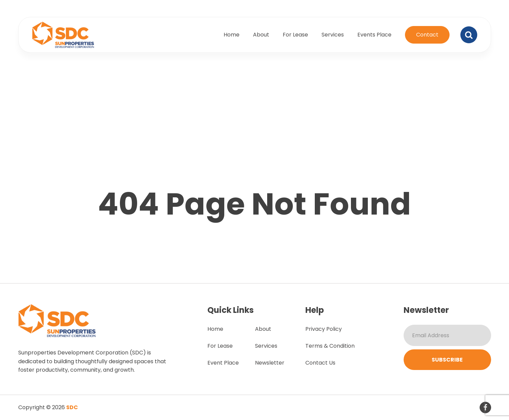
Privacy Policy (324, 329)
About (261, 35)
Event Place (223, 363)
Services (333, 35)
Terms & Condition (330, 346)
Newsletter (270, 363)
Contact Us (320, 363)
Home (232, 35)
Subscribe (447, 360)
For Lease (295, 35)
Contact (427, 35)
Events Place (374, 35)
